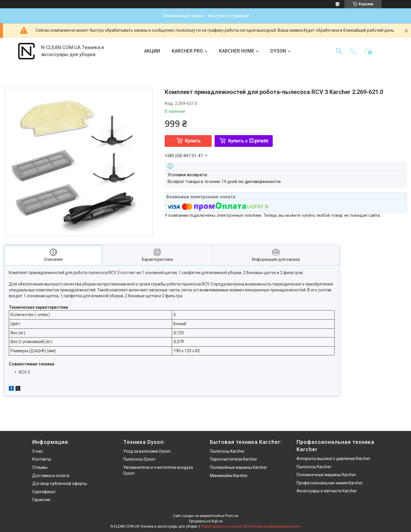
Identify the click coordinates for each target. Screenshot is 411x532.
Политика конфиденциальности (274, 526)
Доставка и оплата (51, 476)
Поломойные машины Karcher (239, 467)
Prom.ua (232, 516)
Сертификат (44, 492)
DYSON (278, 51)
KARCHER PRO (187, 51)
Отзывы (40, 467)
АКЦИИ (152, 51)
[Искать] (339, 51)
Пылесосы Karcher (227, 451)
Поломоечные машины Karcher (326, 475)
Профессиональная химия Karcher (330, 483)
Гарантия (41, 500)
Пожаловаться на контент (223, 526)
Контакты (42, 459)
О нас (38, 451)
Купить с (248, 141)
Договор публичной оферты (60, 484)
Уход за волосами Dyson (147, 451)
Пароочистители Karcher (234, 459)
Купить (193, 141)
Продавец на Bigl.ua (206, 521)
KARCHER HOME (237, 51)
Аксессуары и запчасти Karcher (327, 491)
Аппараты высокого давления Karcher (333, 459)
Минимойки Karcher (229, 476)
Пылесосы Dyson (139, 459)
